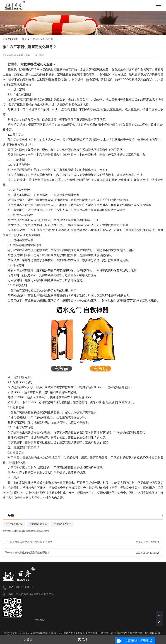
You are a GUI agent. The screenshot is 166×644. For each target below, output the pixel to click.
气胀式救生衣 (135, 633)
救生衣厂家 (107, 633)
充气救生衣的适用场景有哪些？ (32, 553)
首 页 (25, 39)
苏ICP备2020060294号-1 (73, 633)
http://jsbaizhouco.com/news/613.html (31, 531)
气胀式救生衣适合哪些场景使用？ (33, 542)
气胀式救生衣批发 (62, 524)
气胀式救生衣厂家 (14, 524)
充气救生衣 (121, 633)
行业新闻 (48, 39)
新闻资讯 (35, 39)
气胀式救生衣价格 (38, 524)
